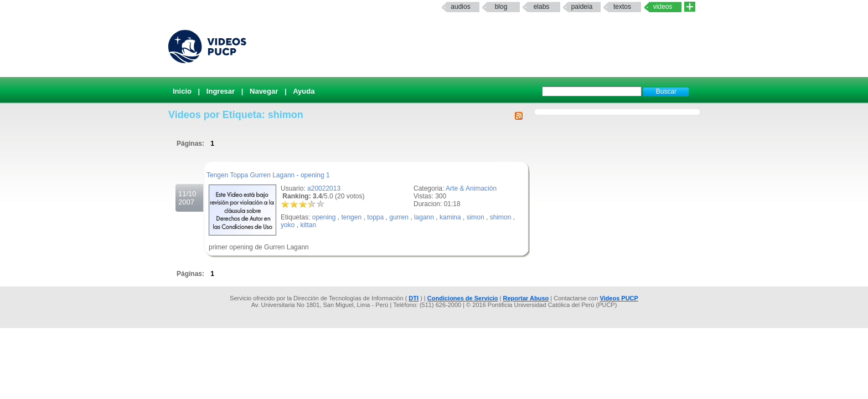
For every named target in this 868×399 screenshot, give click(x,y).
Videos (663, 7)
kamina (450, 217)
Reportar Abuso (526, 298)
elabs (542, 7)
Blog (501, 7)
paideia (582, 7)
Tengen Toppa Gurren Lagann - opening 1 (268, 175)
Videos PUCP (619, 298)
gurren (399, 217)
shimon (501, 217)
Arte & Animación (471, 188)
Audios (460, 7)
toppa (375, 217)
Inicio (182, 91)
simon (476, 217)
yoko (288, 225)
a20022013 (324, 188)
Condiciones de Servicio (463, 298)
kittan (308, 225)
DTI (414, 298)
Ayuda (304, 91)
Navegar (264, 91)
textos (622, 7)
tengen (351, 217)
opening (324, 217)
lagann (424, 217)
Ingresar (221, 91)
